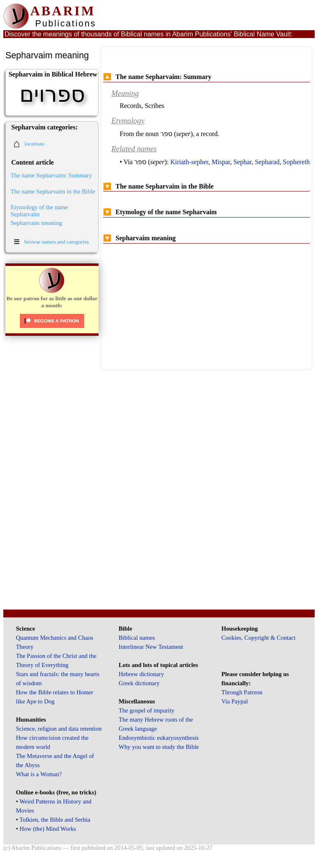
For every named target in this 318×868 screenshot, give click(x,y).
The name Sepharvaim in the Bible (53, 191)
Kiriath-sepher (189, 162)
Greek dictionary (139, 683)
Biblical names (137, 638)
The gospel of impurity (147, 710)
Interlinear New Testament (151, 647)
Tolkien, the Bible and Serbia (55, 820)
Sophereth (296, 162)
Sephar (243, 162)
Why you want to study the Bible (159, 747)
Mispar (221, 162)
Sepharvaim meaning (36, 223)
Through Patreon (242, 692)
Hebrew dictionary (141, 674)
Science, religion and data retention (59, 729)
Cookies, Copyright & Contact (259, 638)
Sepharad (267, 162)
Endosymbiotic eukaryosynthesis (159, 738)
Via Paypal (235, 701)
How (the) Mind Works (48, 829)
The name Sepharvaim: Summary (52, 175)
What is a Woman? (39, 774)
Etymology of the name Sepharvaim (39, 211)
